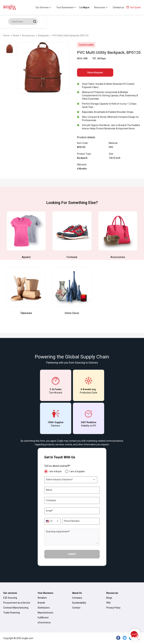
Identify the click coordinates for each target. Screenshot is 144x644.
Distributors (44, 608)
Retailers (42, 598)
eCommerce (44, 623)
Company (77, 598)
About (86, 7)
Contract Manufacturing (16, 608)
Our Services (44, 7)
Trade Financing (12, 613)
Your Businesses (66, 7)
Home (6, 36)
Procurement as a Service (17, 603)
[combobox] (71, 480)
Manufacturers (46, 613)
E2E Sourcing (10, 598)
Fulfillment (43, 618)
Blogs (109, 598)
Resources (101, 7)
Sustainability (79, 603)
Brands (41, 603)
